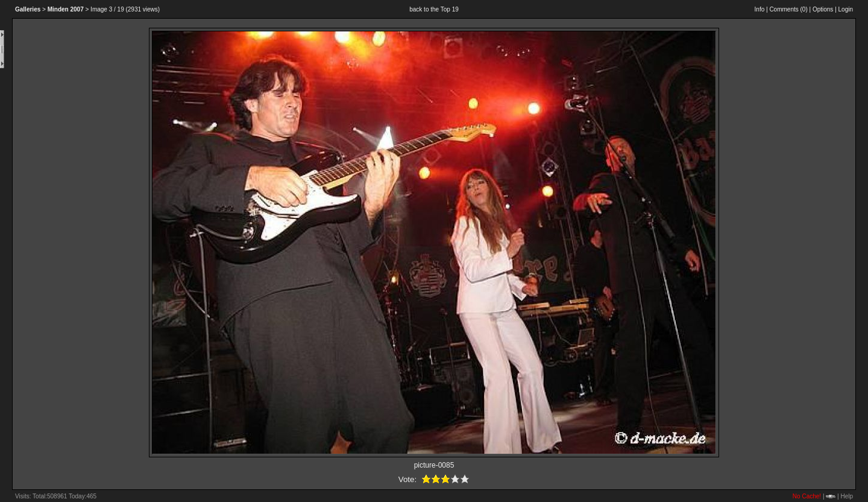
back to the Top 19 (434, 9)
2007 (66, 9)
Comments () (788, 9)
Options (823, 9)
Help (847, 496)
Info (760, 9)
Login (846, 9)
